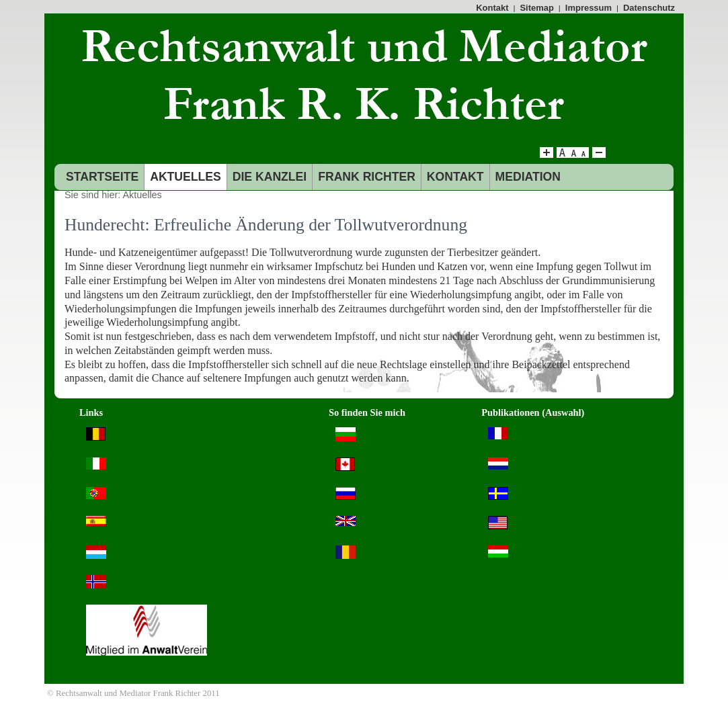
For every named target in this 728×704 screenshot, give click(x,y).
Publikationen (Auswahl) (533, 412)
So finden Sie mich (367, 412)
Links (91, 412)
